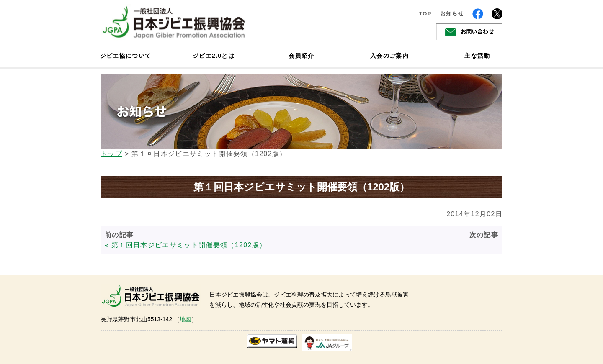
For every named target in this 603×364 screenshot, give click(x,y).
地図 (186, 319)
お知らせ (452, 14)
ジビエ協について (126, 56)
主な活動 (477, 56)
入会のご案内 (389, 56)
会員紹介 (301, 56)
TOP (425, 14)
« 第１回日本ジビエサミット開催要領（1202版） (186, 245)
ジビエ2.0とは (214, 56)
